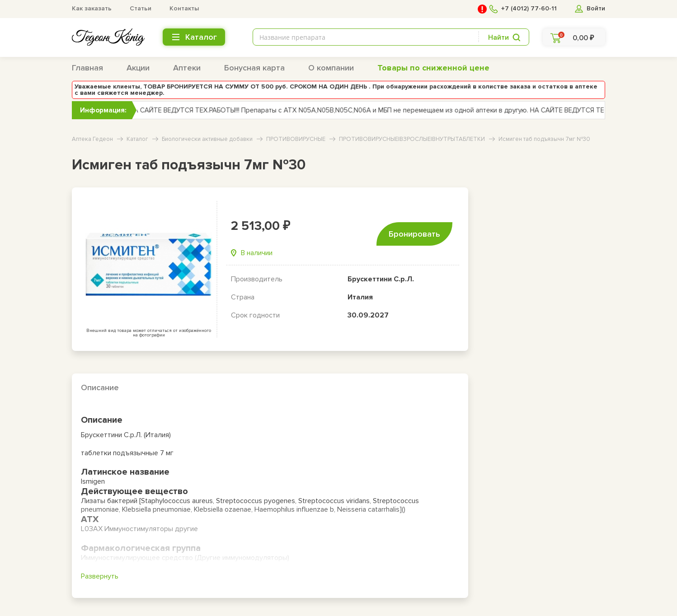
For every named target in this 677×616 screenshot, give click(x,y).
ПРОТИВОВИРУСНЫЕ (296, 139)
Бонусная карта (254, 68)
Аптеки (187, 68)
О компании (331, 68)
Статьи (141, 8)
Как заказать (92, 8)
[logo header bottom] (108, 37)
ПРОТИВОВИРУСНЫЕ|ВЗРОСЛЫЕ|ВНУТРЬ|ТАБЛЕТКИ (412, 139)
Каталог (137, 139)
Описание (100, 387)
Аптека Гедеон (92, 139)
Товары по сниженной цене (433, 68)
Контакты (184, 8)
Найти (498, 37)
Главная (87, 68)
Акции (138, 68)
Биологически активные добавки (207, 139)
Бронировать (414, 234)
